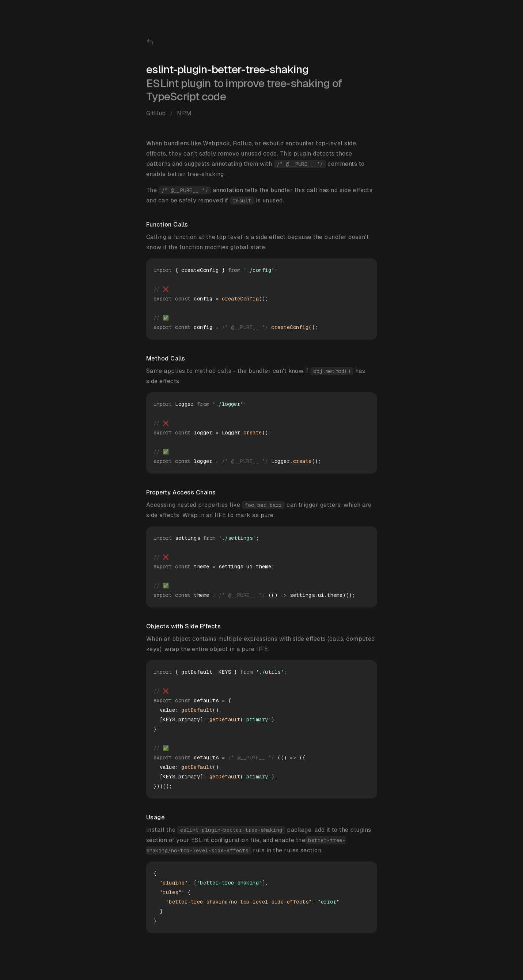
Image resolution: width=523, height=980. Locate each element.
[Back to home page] (150, 42)
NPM (184, 114)
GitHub (156, 114)
